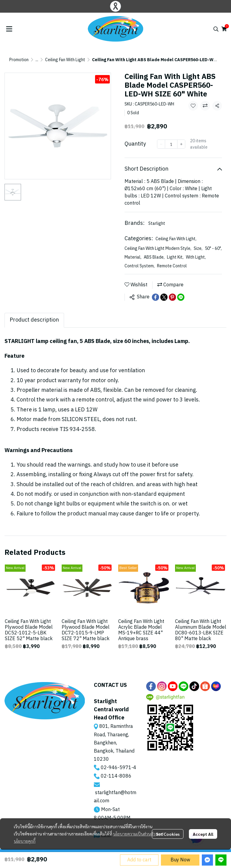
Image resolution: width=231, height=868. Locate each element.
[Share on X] (164, 297)
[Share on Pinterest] (172, 297)
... (37, 60)
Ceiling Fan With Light (65, 60)
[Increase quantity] (181, 144)
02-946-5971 (116, 768)
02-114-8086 (116, 776)
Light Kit (175, 257)
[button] (216, 29)
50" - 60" (213, 248)
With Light (196, 257)
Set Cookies (168, 834)
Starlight (157, 223)
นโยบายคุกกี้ (25, 841)
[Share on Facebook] (156, 297)
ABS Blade (154, 257)
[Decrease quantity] (161, 144)
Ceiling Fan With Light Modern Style (158, 248)
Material (133, 257)
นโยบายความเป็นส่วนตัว (134, 834)
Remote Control (172, 266)
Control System (140, 266)
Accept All (203, 834)
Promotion (19, 60)
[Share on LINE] (181, 297)
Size (198, 248)
